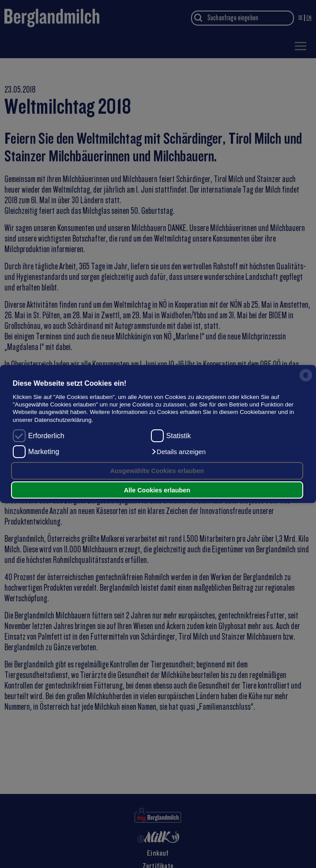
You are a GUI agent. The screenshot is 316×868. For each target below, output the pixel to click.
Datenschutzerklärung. (64, 420)
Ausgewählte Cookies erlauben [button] (157, 471)
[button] (178, 452)
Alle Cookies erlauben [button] (157, 490)
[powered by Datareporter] (306, 381)
